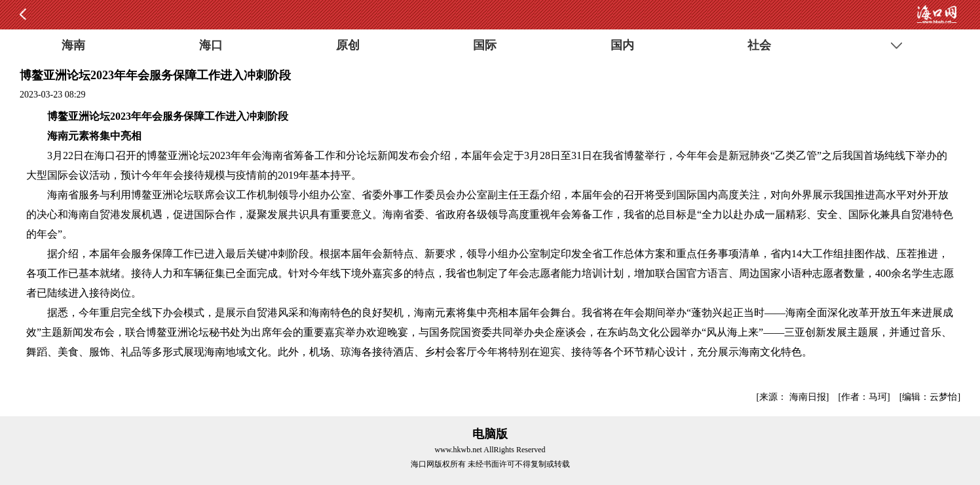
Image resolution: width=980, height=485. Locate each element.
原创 (348, 45)
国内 (622, 45)
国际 (485, 45)
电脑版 (490, 434)
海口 (211, 45)
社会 (759, 45)
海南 (73, 45)
